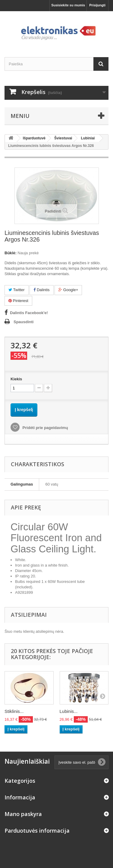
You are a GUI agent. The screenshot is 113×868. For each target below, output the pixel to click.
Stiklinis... (14, 711)
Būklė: (11, 253)
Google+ (68, 290)
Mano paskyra (23, 814)
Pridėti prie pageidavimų (45, 428)
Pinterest (18, 301)
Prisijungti (97, 5)
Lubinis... (69, 711)
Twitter (17, 290)
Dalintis (41, 290)
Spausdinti (24, 322)
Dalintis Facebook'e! (29, 313)
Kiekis (16, 379)
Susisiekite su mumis (68, 5)
